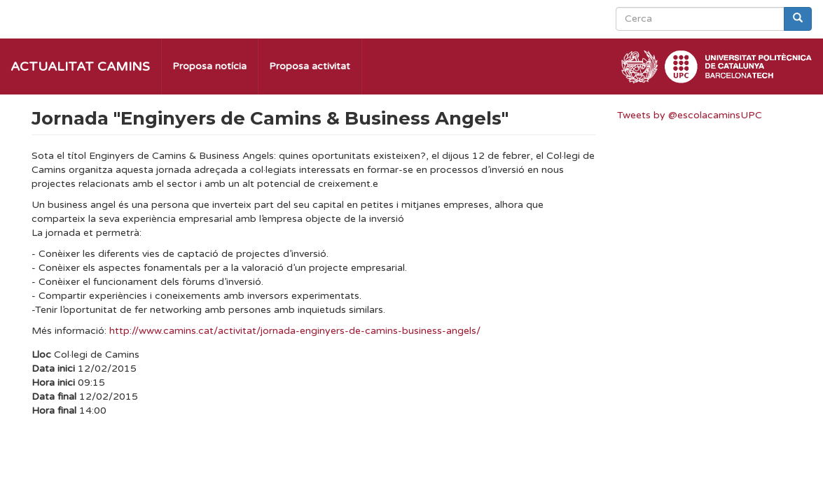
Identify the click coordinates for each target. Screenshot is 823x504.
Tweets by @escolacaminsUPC (690, 115)
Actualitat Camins (80, 66)
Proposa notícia (209, 66)
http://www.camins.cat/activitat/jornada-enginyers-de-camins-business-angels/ (295, 331)
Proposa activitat (310, 66)
